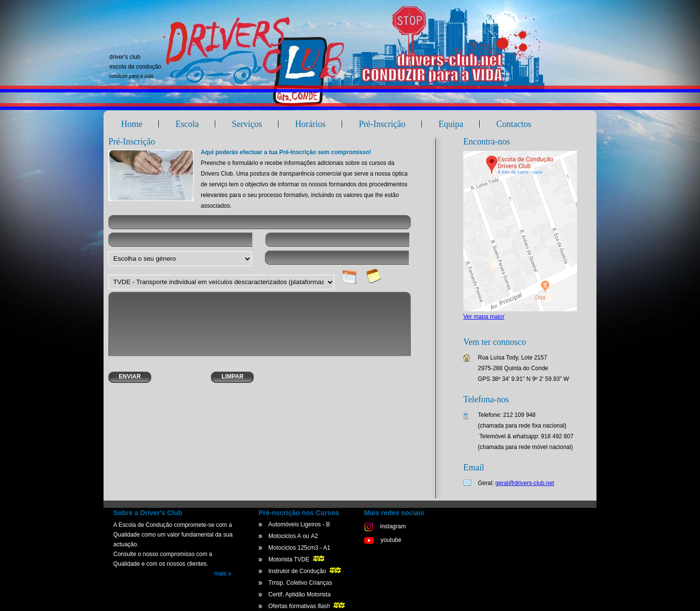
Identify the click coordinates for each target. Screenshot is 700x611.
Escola (187, 124)
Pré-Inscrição (382, 124)
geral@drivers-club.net (525, 483)
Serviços (247, 124)
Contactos (514, 124)
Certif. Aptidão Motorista (299, 594)
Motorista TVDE (297, 559)
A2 (314, 536)
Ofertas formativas (307, 606)
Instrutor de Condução (306, 571)
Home (132, 124)
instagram (385, 526)
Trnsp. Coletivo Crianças (300, 583)
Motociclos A (285, 536)
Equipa (451, 124)
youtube (383, 540)
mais (223, 574)
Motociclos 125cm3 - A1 (299, 548)
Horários (310, 124)
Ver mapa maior (484, 317)
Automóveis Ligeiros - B (299, 524)
